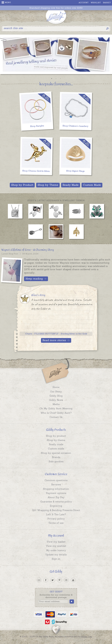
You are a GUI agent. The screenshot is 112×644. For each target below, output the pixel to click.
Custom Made (92, 185)
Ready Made (71, 185)
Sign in (56, 559)
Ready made (56, 444)
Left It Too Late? (56, 514)
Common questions (56, 480)
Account (84, 3)
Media (56, 404)
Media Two (87, 637)
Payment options (56, 493)
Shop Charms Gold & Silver (36, 171)
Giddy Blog (56, 396)
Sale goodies (56, 461)
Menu (6, 2)
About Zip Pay (56, 497)
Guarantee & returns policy (56, 502)
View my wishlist (56, 546)
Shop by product (56, 436)
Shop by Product (22, 185)
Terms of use (56, 523)
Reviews (56, 484)
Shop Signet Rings (75, 171)
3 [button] (60, 79)
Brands (56, 457)
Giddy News (56, 400)
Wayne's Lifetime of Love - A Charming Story (28, 250)
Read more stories (54, 340)
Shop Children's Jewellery (75, 126)
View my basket (56, 542)
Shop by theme (56, 440)
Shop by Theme (48, 185)
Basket (107, 3)
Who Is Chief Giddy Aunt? (56, 413)
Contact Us (56, 417)
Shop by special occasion (56, 453)
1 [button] (52, 79)
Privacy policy (56, 519)
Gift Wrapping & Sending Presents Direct (56, 510)
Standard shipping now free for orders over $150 (56, 8)
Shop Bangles (37, 126)
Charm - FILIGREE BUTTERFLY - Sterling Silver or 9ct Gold (56, 334)
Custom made (56, 449)
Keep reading (34, 279)
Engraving (56, 506)
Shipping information (56, 489)
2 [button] (56, 79)
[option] (56, 55)
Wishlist (96, 3)
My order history (56, 550)
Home (56, 387)
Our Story (56, 391)
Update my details (56, 555)
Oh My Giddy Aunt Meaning (56, 408)
